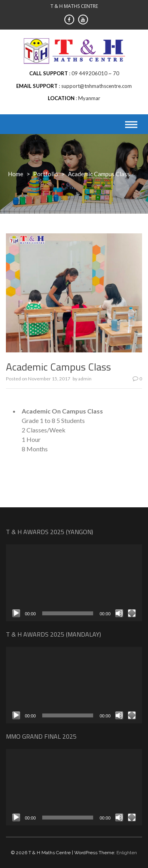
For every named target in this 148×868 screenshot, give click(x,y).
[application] (74, 583)
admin (85, 379)
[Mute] (119, 613)
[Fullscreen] (132, 613)
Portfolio (46, 174)
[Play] (16, 613)
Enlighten (127, 853)
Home (16, 174)
